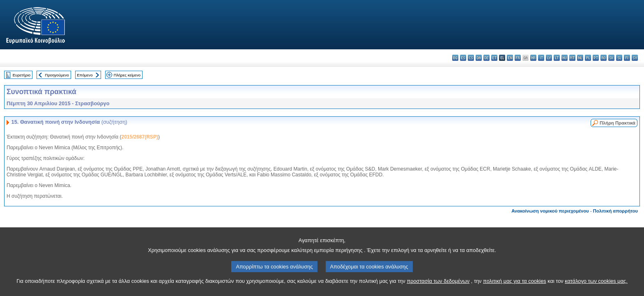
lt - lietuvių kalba (557, 58)
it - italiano (541, 58)
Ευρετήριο (22, 75)
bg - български (455, 58)
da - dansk (479, 58)
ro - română (604, 58)
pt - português (596, 58)
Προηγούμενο (57, 75)
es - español (463, 58)
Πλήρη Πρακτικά (618, 123)
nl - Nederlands (580, 58)
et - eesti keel (494, 58)
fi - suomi (627, 58)
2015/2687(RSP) (139, 137)
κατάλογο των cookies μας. (596, 287)
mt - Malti (572, 58)
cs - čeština (471, 58)
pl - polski (588, 58)
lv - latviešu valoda (549, 58)
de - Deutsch (486, 58)
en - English (510, 58)
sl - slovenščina (619, 58)
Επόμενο (85, 75)
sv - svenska (635, 58)
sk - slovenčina (611, 58)
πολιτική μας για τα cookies (515, 287)
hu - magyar (565, 58)
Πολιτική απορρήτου (615, 211)
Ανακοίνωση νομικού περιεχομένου (550, 211)
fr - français (518, 58)
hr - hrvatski (533, 58)
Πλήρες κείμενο (127, 75)
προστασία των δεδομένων (438, 287)
